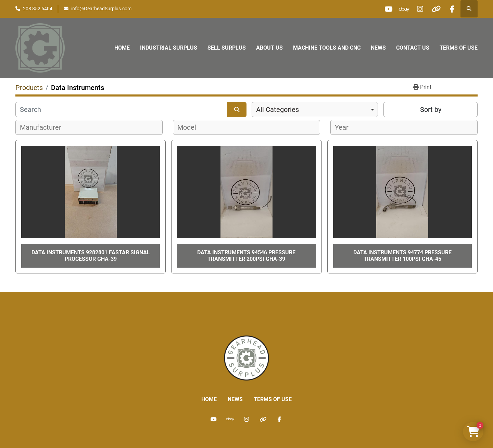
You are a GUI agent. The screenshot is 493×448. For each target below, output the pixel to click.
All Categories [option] (277, 110)
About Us (269, 48)
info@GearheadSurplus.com (101, 9)
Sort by (431, 110)
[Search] (121, 110)
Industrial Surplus (169, 48)
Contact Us (413, 48)
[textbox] (44, 127)
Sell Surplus (227, 48)
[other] (434, 9)
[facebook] (451, 9)
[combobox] (315, 110)
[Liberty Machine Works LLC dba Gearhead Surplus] (246, 358)
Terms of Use (459, 48)
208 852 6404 (38, 9)
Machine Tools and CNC (327, 48)
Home (122, 48)
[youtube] (381, 9)
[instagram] (416, 9)
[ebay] (399, 9)
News (378, 48)
